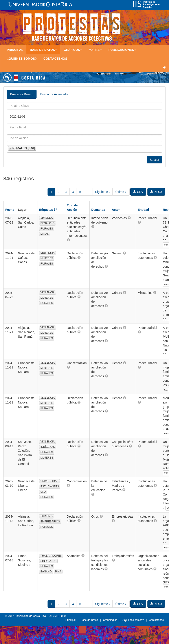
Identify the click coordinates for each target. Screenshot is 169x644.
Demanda (98, 210)
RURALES (47, 229)
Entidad (143, 210)
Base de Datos (89, 620)
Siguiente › (102, 192)
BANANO (46, 572)
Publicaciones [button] (122, 50)
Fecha (10, 210)
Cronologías (110, 620)
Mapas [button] (95, 50)
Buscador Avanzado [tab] (54, 94)
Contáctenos (55, 59)
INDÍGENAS (48, 447)
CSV (138, 192)
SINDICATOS (48, 561)
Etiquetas (48, 210)
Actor (116, 210)
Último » (121, 192)
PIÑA (58, 572)
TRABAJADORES (51, 556)
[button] (68, 240)
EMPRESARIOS (50, 522)
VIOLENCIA (48, 253)
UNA (43, 492)
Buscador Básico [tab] (22, 94)
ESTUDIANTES (50, 487)
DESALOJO (48, 223)
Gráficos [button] (73, 50)
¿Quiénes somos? (22, 59)
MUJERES (47, 258)
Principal (15, 50)
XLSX (156, 192)
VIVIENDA (47, 218)
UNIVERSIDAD (50, 481)
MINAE (45, 234)
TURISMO (47, 516)
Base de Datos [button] (43, 50)
